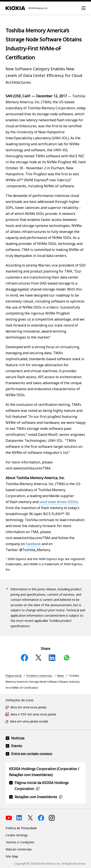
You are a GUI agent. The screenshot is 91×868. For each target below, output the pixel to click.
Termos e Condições (20, 842)
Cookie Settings (17, 835)
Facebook (33, 544)
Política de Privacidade (21, 828)
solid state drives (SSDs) (59, 502)
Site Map (12, 856)
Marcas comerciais (19, 849)
